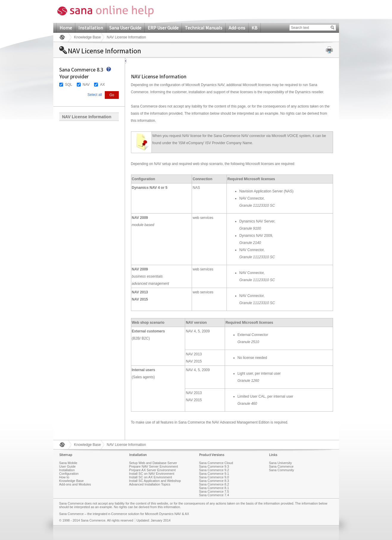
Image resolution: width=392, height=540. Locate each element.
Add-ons (237, 28)
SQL (69, 85)
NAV (86, 85)
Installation (91, 28)
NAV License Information (87, 117)
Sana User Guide (125, 28)
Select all (95, 95)
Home (66, 28)
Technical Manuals (204, 28)
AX (102, 85)
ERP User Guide (163, 28)
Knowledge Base (88, 37)
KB (254, 28)
